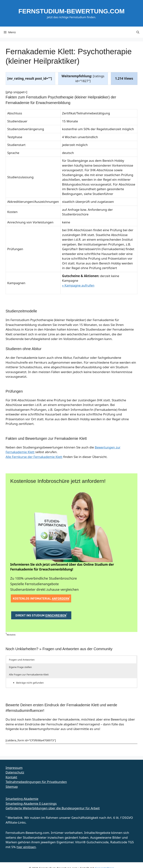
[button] (138, 32)
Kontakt (11, 777)
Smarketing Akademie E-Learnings (31, 803)
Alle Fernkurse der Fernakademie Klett (34, 457)
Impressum (14, 768)
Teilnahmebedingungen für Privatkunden (36, 782)
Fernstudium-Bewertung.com (71, 11)
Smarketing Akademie (22, 799)
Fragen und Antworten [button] (22, 660)
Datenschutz (15, 772)
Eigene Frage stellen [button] (20, 667)
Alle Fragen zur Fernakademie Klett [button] (29, 674)
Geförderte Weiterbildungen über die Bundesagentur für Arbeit (53, 808)
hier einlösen (26, 847)
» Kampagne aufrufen (78, 285)
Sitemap (12, 787)
